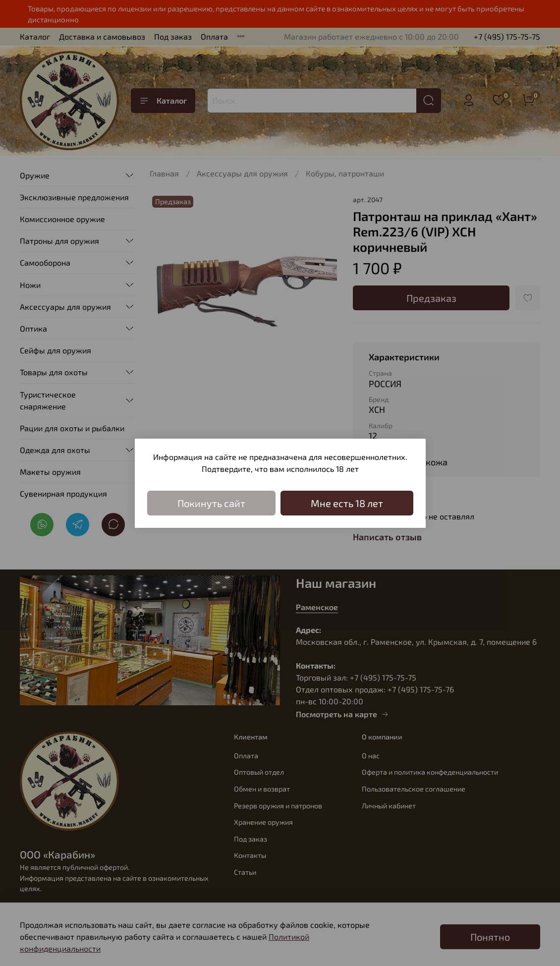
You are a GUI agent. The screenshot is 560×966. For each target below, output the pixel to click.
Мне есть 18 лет (347, 503)
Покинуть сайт (211, 503)
